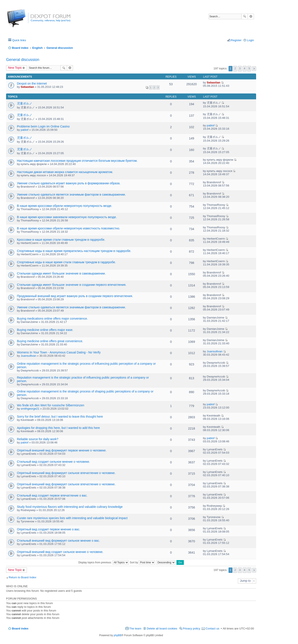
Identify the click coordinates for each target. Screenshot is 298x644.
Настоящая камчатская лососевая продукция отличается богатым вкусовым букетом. (77, 161)
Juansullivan (28, 356)
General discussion (23, 60)
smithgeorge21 (30, 409)
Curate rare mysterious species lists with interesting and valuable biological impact (72, 518)
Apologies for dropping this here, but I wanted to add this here (58, 428)
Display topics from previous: (104, 562)
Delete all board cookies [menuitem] (162, 628)
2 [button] (235, 69)
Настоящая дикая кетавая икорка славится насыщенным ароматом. (65, 172)
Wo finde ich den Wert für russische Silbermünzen (51, 405)
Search (245, 16)
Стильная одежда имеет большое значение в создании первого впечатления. (72, 285)
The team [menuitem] (135, 628)
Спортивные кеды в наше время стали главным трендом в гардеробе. (66, 262)
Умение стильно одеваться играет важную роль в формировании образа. (69, 183)
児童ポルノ (25, 103)
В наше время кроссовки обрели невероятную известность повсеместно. (68, 228)
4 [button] (244, 69)
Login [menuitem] (250, 40)
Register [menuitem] (236, 40)
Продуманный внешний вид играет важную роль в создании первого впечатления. (75, 296)
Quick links (19, 40)
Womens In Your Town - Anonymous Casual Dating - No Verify (59, 352)
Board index (20, 628)
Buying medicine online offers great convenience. (50, 341)
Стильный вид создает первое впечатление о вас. (52, 495)
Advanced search (251, 16)
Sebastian (27, 87)
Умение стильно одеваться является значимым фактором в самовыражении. (71, 195)
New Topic (15, 68)
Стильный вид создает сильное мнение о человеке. (53, 462)
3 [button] (240, 69)
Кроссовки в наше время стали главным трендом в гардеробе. (61, 240)
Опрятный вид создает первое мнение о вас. (49, 529)
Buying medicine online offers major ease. (45, 330)
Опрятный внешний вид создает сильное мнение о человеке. (60, 552)
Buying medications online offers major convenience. (52, 319)
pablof (24, 130)
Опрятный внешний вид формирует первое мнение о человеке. (62, 450)
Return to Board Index (22, 577)
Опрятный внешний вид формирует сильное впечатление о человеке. (66, 473)
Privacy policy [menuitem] (192, 628)
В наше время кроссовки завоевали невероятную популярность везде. (67, 217)
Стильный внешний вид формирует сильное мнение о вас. (58, 541)
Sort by (142, 562)
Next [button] (254, 69)
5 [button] (249, 69)
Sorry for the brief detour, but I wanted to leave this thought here (60, 417)
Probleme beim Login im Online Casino (43, 126)
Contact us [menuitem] (212, 628)
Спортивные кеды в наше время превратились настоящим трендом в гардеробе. (74, 251)
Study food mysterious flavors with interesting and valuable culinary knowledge (70, 507)
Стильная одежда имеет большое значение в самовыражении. (61, 273)
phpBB (118, 635)
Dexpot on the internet (32, 83)
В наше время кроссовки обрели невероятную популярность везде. (65, 206)
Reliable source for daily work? (38, 439)
